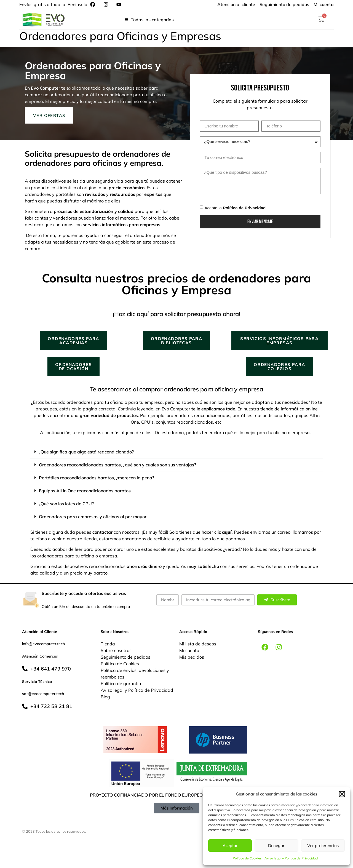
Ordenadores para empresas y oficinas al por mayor (93, 517)
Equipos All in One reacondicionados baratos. (85, 491)
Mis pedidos (192, 657)
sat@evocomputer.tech (43, 694)
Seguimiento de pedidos (125, 657)
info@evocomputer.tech (43, 644)
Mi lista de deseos (198, 644)
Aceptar (230, 846)
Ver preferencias (323, 846)
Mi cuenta (189, 650)
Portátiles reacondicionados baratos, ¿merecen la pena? (97, 478)
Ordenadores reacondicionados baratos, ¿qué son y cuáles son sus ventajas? (117, 465)
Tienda (108, 644)
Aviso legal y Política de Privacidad (291, 858)
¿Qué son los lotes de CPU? (66, 504)
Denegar (276, 846)
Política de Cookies (247, 858)
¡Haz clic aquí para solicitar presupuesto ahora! (176, 314)
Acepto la (235, 208)
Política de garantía (121, 683)
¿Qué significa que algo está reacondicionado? (86, 452)
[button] (342, 794)
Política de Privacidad (244, 208)
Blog (105, 697)
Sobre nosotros (116, 650)
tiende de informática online (289, 409)
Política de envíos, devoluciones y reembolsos (135, 674)
